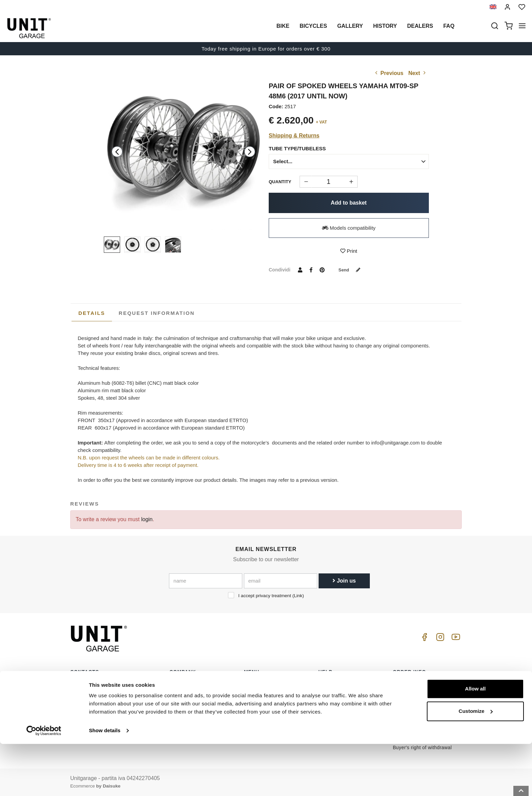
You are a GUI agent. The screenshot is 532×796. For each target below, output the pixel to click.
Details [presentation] (92, 313)
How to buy (331, 684)
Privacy (178, 705)
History (385, 26)
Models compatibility (349, 228)
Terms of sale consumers (421, 684)
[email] (281, 581)
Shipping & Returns (294, 136)
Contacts (328, 716)
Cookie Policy (185, 716)
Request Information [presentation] (157, 313)
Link (298, 596)
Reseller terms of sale (417, 695)
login (147, 519)
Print (349, 251)
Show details (105, 783)
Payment (403, 705)
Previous (388, 73)
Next (417, 73)
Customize (476, 763)
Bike (283, 26)
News (250, 716)
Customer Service (338, 695)
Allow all (476, 741)
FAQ (323, 705)
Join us (344, 581)
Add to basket (349, 203)
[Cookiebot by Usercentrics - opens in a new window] (44, 783)
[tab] (92, 313)
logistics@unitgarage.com (112, 684)
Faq (449, 26)
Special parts (259, 695)
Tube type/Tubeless (297, 148)
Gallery (350, 26)
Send (352, 270)
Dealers (420, 26)
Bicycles (313, 26)
